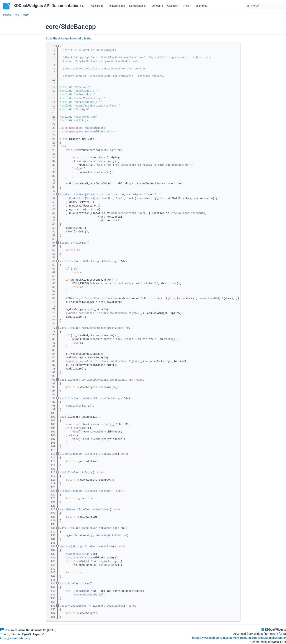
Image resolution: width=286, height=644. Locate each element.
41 (51, 195)
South (201, 213)
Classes (173, 6)
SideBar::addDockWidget (85, 261)
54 (51, 243)
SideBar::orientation (100, 454)
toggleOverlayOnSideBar (105, 535)
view (69, 232)
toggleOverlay (76, 406)
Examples (201, 6)
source (7, 15)
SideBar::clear (79, 584)
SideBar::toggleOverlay (85, 528)
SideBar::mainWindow (93, 510)
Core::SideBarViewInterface (107, 313)
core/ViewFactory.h (90, 98)
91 (51, 380)
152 (51, 606)
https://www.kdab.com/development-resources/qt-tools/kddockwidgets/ (239, 638)
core (26, 15)
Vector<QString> (72, 547)
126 (51, 510)
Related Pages (116, 6)
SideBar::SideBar (72, 195)
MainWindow (135, 195)
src (17, 15)
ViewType (93, 198)
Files (187, 6)
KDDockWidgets (95, 128)
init (82, 232)
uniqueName (108, 565)
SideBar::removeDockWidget (87, 328)
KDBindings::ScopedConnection (88, 298)
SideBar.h (83, 87)
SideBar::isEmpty (80, 472)
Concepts (157, 6)
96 (51, 398)
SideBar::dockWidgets (108, 606)
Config (121, 198)
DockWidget (108, 150)
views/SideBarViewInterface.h (97, 106)
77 (51, 328)
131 (51, 528)
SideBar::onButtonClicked (86, 398)
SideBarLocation (98, 195)
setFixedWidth (95, 432)
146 (51, 584)
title (171, 284)
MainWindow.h (85, 95)
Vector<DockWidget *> (76, 606)
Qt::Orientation (72, 454)
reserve (78, 558)
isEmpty (106, 424)
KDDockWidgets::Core (100, 132)
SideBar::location (98, 491)
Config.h (82, 109)
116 (51, 472)
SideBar (107, 198)
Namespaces (138, 6)
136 (51, 547)
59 (51, 261)
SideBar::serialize (99, 547)
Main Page (97, 6)
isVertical (80, 428)
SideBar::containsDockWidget (89, 380)
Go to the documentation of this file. (69, 39)
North (142, 213)
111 (51, 454)
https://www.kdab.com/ (15, 638)
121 (51, 491)
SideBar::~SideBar (73, 243)
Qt (102, 217)
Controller (77, 198)
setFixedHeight (96, 439)
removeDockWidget (211, 298)
